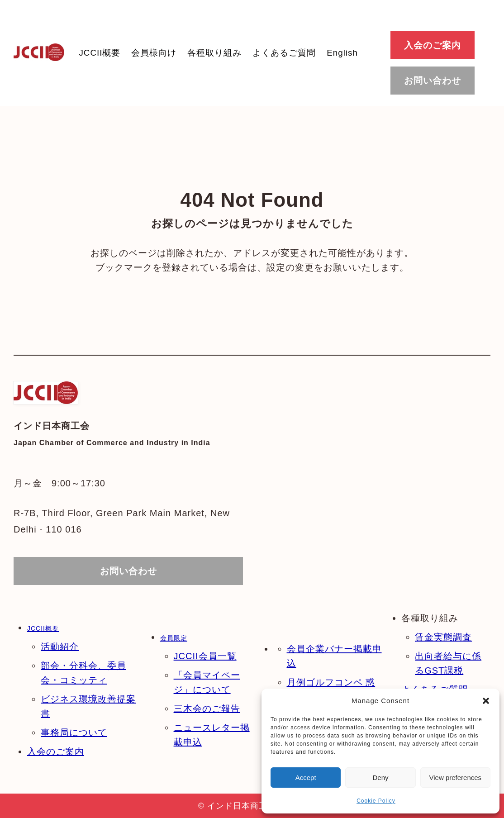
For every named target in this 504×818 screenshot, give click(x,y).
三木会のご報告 (207, 709)
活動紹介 (60, 647)
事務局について (74, 732)
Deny (380, 778)
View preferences (456, 778)
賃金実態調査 (443, 637)
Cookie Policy (376, 801)
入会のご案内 (56, 751)
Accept (306, 778)
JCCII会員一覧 (205, 656)
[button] (486, 701)
